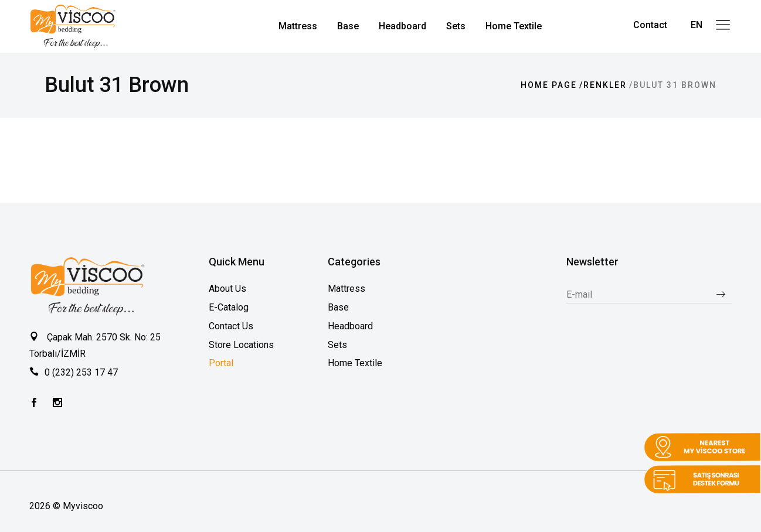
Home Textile (355, 363)
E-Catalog (229, 307)
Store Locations (241, 345)
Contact (650, 25)
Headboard (350, 326)
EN (697, 25)
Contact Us (231, 326)
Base (338, 307)
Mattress (346, 289)
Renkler (605, 85)
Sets (337, 345)
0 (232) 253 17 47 (81, 372)
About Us (227, 289)
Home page (549, 85)
